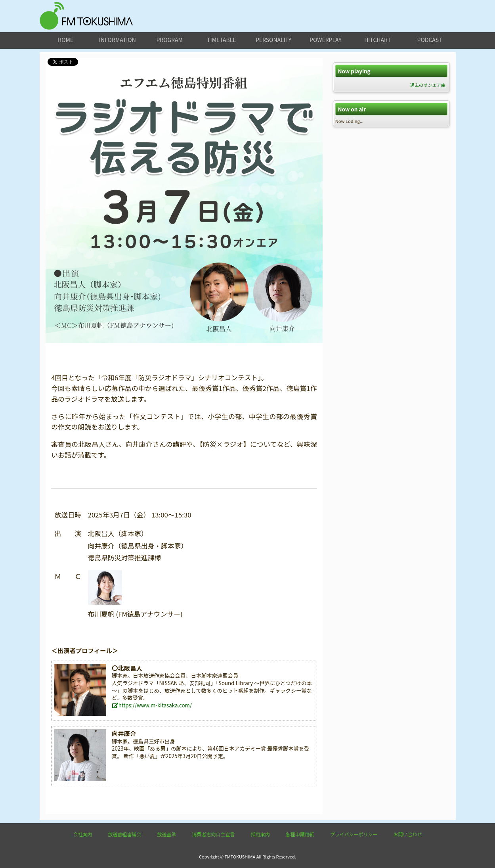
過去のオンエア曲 (428, 85)
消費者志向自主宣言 (214, 834)
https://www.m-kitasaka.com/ (152, 705)
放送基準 (167, 834)
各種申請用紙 (300, 834)
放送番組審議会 (125, 834)
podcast (430, 40)
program (169, 40)
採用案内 (260, 834)
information (118, 40)
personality (273, 40)
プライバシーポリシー (354, 834)
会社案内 (83, 834)
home (65, 40)
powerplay (326, 40)
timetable (221, 40)
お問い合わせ (407, 834)
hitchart (377, 40)
